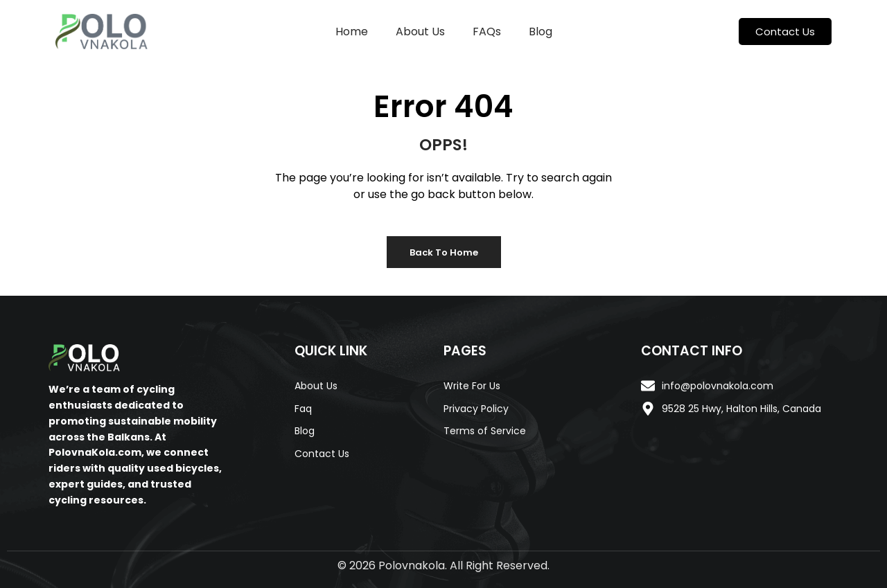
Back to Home (444, 252)
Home (352, 32)
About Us (420, 32)
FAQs (487, 32)
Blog (541, 32)
